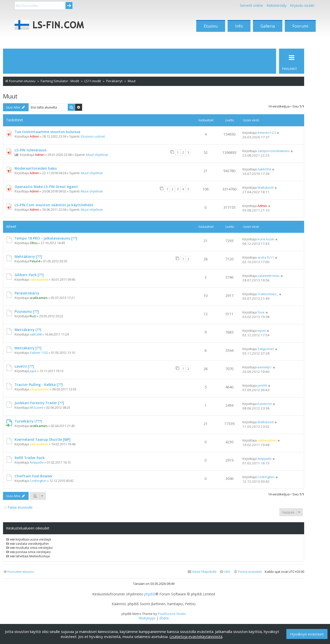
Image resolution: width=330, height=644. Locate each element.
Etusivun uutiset (93, 136)
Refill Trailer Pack (30, 458)
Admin (34, 136)
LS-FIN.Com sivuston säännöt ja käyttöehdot (54, 205)
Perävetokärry (27, 293)
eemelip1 (265, 367)
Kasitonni (265, 404)
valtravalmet (39, 279)
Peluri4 (35, 261)
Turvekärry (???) (28, 421)
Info (239, 26)
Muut (10, 96)
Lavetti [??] (24, 366)
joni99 (262, 385)
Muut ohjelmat (97, 155)
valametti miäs (269, 276)
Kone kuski (266, 239)
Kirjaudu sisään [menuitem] (302, 5)
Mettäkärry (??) (28, 330)
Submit (69, 6)
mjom (262, 331)
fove (261, 312)
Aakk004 (264, 169)
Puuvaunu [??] (27, 311)
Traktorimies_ (268, 294)
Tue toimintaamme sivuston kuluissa (47, 132)
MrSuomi (36, 407)
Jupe (33, 371)
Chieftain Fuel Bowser (34, 476)
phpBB (150, 594)
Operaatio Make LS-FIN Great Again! (46, 187)
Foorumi (300, 26)
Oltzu (34, 243)
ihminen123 (267, 133)
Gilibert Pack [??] (29, 275)
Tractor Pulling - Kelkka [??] (39, 385)
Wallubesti (266, 187)
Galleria (268, 26)
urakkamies (39, 298)
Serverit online (251, 5)
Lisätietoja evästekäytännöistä (196, 636)
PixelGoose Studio (172, 614)
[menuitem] (248, 572)
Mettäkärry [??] (28, 348)
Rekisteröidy (276, 5)
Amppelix (37, 462)
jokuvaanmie (39, 389)
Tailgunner (266, 349)
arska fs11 (266, 257)
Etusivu (211, 26)
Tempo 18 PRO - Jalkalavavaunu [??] (46, 238)
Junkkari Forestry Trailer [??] (39, 403)
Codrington (38, 481)
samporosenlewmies (274, 151)
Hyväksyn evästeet (307, 634)
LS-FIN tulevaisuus (30, 150)
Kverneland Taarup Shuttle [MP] (43, 439)
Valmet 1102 (39, 353)
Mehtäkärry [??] (28, 256)
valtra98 (36, 334)
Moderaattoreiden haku (36, 168)
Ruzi (33, 316)
